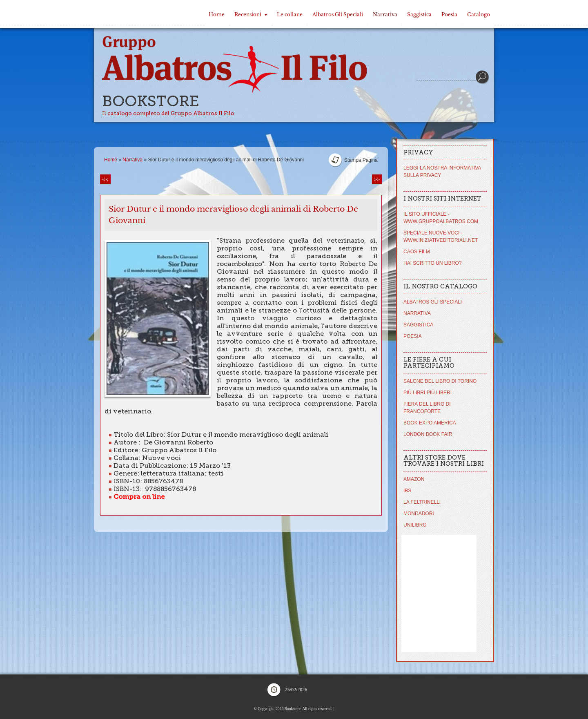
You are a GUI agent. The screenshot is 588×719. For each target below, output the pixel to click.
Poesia (449, 15)
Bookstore (151, 101)
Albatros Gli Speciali (338, 15)
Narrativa (385, 15)
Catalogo (479, 15)
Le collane (290, 15)
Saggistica (419, 15)
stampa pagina (361, 160)
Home (217, 15)
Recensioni (251, 15)
